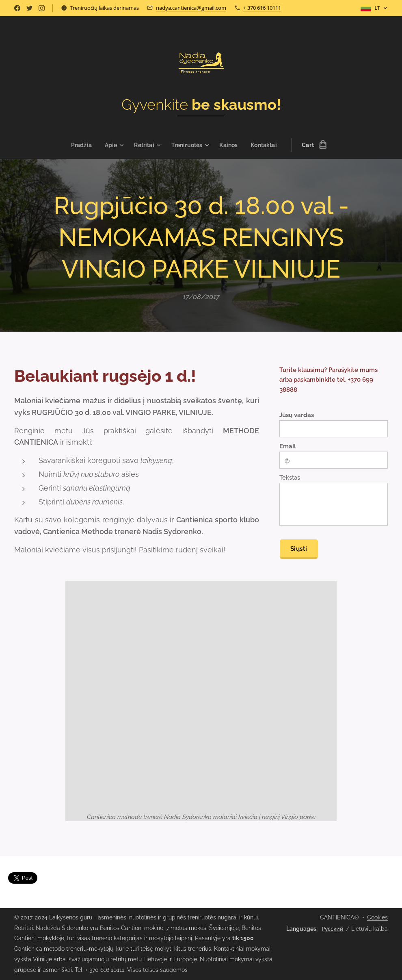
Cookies (377, 917)
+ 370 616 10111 (262, 8)
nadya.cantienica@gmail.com (191, 8)
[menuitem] (80, 145)
